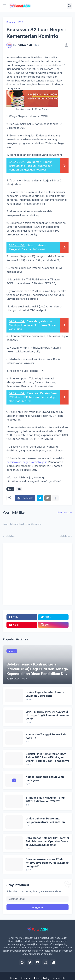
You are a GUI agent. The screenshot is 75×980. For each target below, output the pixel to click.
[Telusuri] (69, 6)
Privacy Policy (42, 978)
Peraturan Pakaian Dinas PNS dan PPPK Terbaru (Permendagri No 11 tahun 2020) (33, 397)
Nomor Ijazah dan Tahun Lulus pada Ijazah (45, 778)
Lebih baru (11, 536)
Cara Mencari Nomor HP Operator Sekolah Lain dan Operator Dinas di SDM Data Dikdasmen (47, 841)
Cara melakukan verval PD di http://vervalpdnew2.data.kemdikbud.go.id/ (47, 863)
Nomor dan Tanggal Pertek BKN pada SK (46, 736)
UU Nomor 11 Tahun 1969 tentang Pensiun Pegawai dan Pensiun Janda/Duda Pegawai (31, 166)
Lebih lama (64, 536)
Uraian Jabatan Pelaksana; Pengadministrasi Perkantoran (45, 820)
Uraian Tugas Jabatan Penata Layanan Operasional (45, 694)
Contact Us (59, 978)
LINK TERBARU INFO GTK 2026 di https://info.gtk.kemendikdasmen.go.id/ (48, 715)
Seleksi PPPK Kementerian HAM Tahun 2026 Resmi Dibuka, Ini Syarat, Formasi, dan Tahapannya (48, 757)
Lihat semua (63, 512)
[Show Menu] (5, 6)
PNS (21, 22)
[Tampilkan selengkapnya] (55, 498)
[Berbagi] (66, 45)
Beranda (11, 22)
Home (14, 978)
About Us (25, 978)
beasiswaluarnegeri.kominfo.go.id (27, 462)
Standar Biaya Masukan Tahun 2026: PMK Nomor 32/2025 (46, 799)
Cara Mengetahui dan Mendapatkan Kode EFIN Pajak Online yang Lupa (32, 325)
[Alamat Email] (37, 899)
